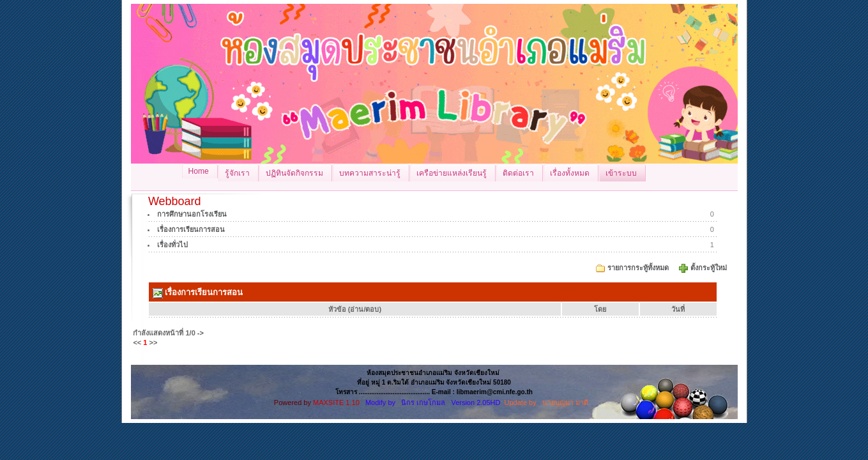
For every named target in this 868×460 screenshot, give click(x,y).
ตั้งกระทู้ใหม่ (710, 268)
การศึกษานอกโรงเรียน (192, 214)
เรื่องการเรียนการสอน (191, 229)
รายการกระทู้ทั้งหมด (638, 268)
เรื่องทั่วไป (172, 245)
